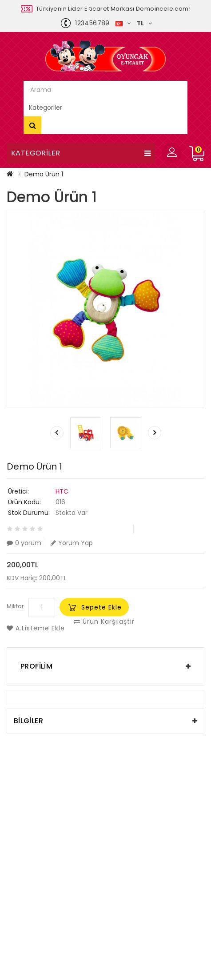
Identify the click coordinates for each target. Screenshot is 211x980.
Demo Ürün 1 (44, 174)
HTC (62, 491)
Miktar (15, 606)
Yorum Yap (72, 543)
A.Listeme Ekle (36, 628)
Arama (32, 125)
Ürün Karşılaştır (104, 621)
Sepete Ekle (102, 607)
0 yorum (24, 543)
